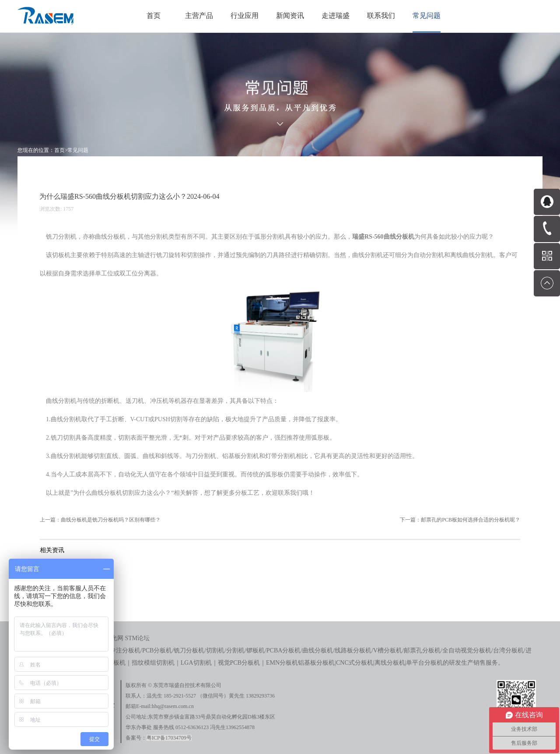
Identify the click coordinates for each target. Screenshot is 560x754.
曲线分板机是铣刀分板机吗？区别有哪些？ (111, 520)
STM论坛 (138, 638)
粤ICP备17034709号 (169, 738)
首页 (154, 16)
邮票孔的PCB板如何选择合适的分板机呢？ (471, 520)
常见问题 (78, 150)
